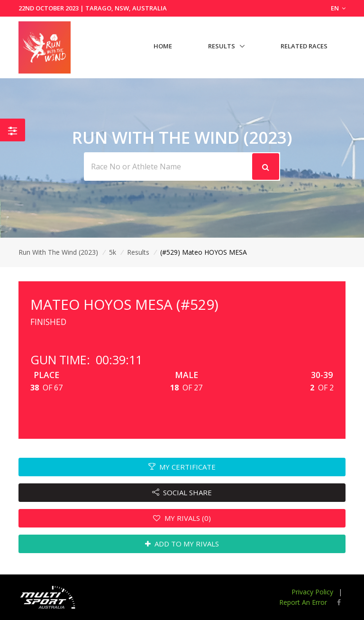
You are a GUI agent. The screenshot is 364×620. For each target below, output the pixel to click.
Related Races (304, 46)
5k (113, 252)
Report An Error (303, 602)
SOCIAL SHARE (182, 492)
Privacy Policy (312, 592)
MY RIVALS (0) (182, 518)
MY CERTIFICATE (182, 467)
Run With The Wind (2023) (58, 252)
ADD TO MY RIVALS (182, 544)
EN (338, 8)
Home (163, 46)
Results (222, 46)
